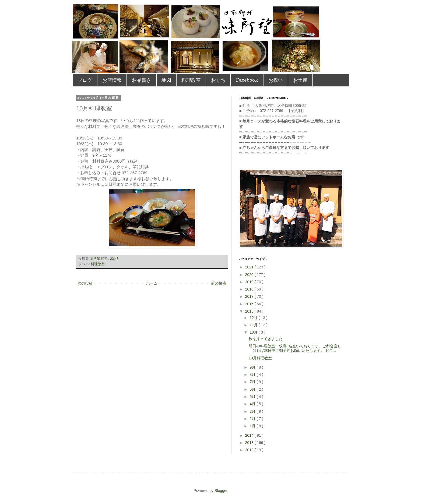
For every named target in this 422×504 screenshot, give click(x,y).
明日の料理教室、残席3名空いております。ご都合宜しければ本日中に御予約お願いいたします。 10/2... (295, 348)
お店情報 (112, 80)
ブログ (85, 80)
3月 (253, 411)
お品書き (142, 80)
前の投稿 (219, 283)
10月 (254, 332)
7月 (253, 382)
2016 (250, 304)
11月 (254, 325)
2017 (250, 296)
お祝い (276, 80)
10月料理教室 (260, 358)
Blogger (221, 491)
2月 (253, 419)
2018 (250, 289)
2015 (250, 311)
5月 (253, 397)
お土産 (300, 80)
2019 (250, 282)
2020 (250, 275)
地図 (166, 80)
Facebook (247, 80)
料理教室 (191, 80)
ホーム (152, 283)
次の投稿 (85, 283)
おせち (218, 80)
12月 (254, 318)
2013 (250, 443)
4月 (253, 404)
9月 (253, 367)
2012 (250, 450)
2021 (250, 267)
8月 (253, 374)
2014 (250, 435)
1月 (253, 426)
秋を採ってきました (266, 339)
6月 (253, 389)
